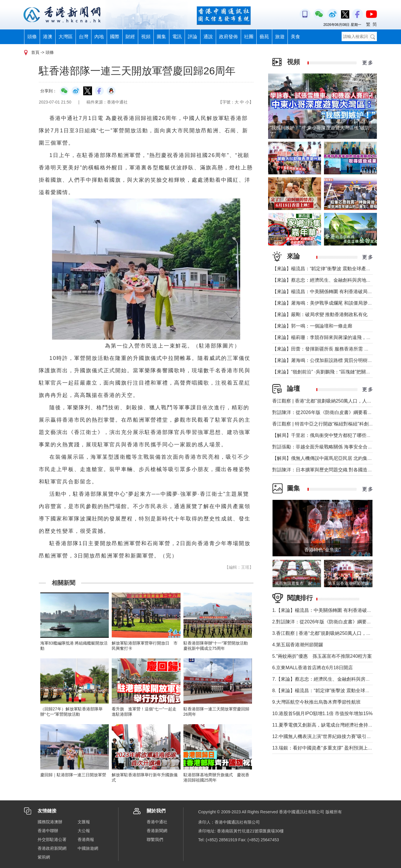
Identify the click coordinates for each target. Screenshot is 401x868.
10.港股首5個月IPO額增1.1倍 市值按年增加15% (322, 713)
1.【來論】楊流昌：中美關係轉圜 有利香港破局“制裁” (328, 610)
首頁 (35, 52)
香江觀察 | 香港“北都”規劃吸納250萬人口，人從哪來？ (329, 401)
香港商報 (86, 839)
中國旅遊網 (88, 848)
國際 (115, 37)
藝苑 (264, 37)
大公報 (84, 831)
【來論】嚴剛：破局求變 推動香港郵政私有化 (320, 314)
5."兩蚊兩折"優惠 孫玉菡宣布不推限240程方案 (322, 656)
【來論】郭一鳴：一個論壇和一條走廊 (312, 326)
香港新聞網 (157, 831)
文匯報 (84, 822)
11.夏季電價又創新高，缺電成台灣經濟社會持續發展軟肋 (332, 725)
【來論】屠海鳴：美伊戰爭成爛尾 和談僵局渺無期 (325, 303)
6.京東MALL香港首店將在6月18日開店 (313, 668)
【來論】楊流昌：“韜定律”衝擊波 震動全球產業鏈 (324, 269)
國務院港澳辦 (50, 822)
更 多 (367, 63)
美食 (295, 37)
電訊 (177, 37)
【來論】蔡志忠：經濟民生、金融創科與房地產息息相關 (331, 280)
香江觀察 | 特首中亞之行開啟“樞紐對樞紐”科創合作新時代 (332, 424)
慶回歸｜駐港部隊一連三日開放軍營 (73, 775)
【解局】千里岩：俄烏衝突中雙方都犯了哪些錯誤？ (326, 435)
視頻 (146, 37)
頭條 (32, 37)
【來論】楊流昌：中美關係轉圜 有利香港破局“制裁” (326, 292)
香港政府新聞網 (52, 848)
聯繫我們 (155, 839)
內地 (99, 37)
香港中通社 (157, 822)
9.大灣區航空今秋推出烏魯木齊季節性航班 (316, 702)
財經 (130, 37)
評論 (193, 37)
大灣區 (66, 37)
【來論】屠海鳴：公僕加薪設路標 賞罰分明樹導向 (325, 360)
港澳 (48, 37)
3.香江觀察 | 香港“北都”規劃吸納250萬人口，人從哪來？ (331, 633)
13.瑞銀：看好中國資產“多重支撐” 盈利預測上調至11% (329, 748)
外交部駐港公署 (52, 839)
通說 (208, 37)
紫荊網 (44, 857)
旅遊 (280, 37)
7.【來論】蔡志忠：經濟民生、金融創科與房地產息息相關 (333, 679)
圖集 (161, 37)
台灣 (83, 37)
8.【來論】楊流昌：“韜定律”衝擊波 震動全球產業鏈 (326, 691)
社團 (249, 37)
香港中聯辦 (48, 831)
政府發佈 (228, 37)
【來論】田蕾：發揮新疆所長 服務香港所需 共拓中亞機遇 (332, 349)
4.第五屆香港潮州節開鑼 (298, 645)
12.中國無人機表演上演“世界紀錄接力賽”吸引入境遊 (326, 736)
